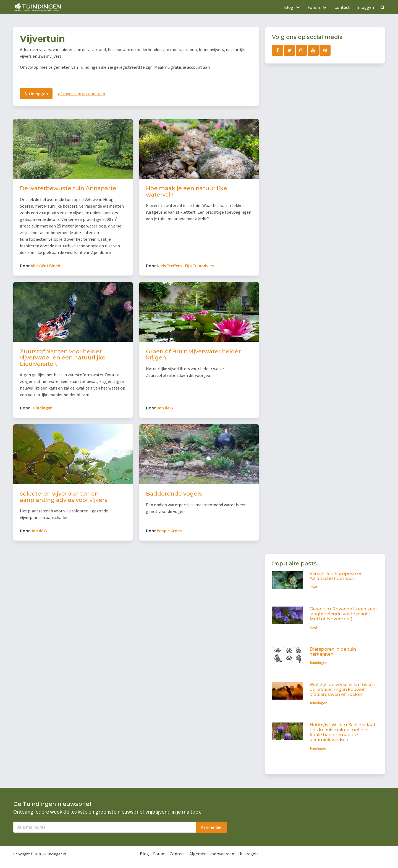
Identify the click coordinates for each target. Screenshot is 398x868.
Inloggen (365, 7)
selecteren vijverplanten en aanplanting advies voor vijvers (64, 497)
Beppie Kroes (169, 531)
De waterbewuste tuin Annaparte (68, 188)
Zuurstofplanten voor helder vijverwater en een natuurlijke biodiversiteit (63, 358)
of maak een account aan (82, 94)
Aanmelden (212, 827)
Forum (159, 854)
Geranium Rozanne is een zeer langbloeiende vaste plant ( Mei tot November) (343, 614)
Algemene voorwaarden (212, 854)
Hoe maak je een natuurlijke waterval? (187, 191)
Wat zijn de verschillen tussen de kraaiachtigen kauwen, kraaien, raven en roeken (342, 690)
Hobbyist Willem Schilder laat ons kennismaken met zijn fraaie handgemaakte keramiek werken (343, 732)
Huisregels (248, 854)
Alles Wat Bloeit (46, 266)
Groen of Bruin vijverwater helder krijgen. (193, 355)
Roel (313, 587)
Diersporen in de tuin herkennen (333, 652)
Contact (342, 7)
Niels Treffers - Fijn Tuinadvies (185, 266)
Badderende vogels (174, 494)
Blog (144, 854)
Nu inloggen (36, 94)
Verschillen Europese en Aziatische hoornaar (336, 576)
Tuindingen (42, 408)
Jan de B (165, 408)
